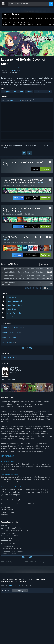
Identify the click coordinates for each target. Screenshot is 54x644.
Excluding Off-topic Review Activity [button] (16, 596)
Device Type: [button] (24, 603)
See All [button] (46, 289)
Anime (29, 93)
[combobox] (28, 4)
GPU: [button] (13, 603)
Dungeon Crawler (9, 93)
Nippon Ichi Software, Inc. (18, 69)
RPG (21, 93)
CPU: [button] (4, 603)
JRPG (37, 93)
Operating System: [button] (37, 599)
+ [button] (49, 93)
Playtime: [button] (38, 596)
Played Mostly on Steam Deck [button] (14, 599)
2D (44, 93)
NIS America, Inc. (15, 72)
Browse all (46, 266)
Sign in (4, 147)
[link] (32, 199)
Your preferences (21, 583)
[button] (27, 102)
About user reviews (7, 583)
